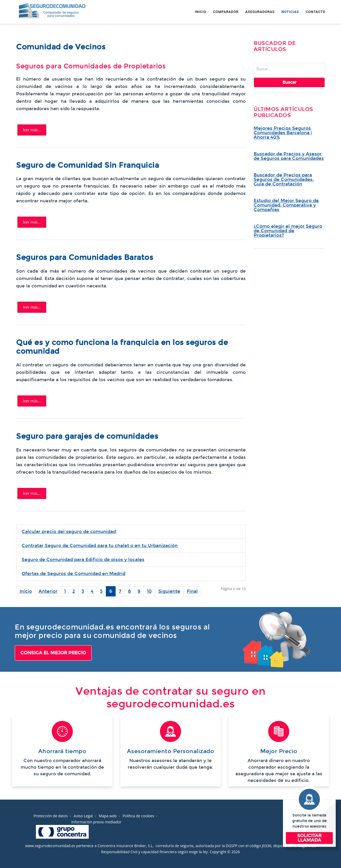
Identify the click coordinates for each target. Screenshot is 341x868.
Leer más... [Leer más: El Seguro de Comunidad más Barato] (32, 307)
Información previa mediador (96, 822)
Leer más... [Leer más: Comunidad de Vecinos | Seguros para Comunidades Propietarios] (32, 130)
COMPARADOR (226, 12)
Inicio (26, 591)
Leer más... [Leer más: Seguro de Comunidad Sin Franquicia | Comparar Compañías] (32, 222)
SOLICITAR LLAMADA (309, 838)
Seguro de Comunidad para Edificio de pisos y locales (83, 560)
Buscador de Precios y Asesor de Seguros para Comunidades (289, 156)
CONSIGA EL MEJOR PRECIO (53, 653)
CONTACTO (316, 12)
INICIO (200, 12)
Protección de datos (51, 816)
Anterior (48, 591)
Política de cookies (139, 816)
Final (192, 591)
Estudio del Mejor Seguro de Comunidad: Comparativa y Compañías (286, 205)
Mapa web (108, 816)
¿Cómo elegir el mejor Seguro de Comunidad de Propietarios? (288, 231)
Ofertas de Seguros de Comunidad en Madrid (74, 574)
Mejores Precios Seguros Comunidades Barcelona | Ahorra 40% (283, 133)
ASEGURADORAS (260, 12)
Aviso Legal (83, 816)
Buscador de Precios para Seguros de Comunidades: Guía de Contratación (284, 179)
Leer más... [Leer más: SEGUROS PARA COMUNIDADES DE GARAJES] (32, 493)
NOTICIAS (290, 12)
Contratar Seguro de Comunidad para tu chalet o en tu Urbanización (100, 546)
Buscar (289, 82)
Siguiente (169, 591)
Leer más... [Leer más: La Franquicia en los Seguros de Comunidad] (32, 401)
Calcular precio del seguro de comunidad (69, 532)
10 (149, 591)
